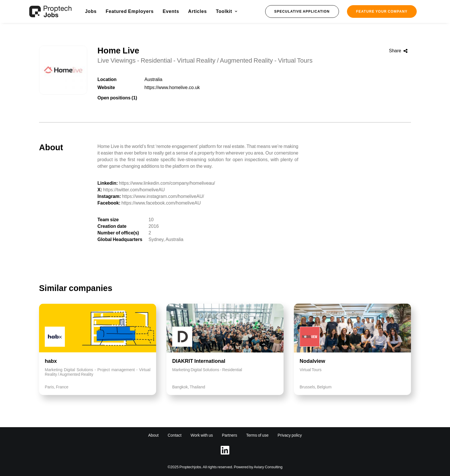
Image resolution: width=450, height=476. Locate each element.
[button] (302, 11)
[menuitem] (91, 11)
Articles (198, 11)
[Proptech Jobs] (50, 11)
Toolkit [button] (227, 11)
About (153, 435)
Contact (174, 435)
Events (171, 11)
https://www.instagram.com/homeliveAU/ (163, 196)
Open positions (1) (117, 98)
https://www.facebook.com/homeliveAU (161, 203)
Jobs (91, 11)
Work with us (202, 435)
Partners (229, 435)
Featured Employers (130, 11)
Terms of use (257, 435)
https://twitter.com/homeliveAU (134, 190)
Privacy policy (290, 435)
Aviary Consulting (268, 467)
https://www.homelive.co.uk (172, 87)
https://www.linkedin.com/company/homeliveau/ (167, 183)
